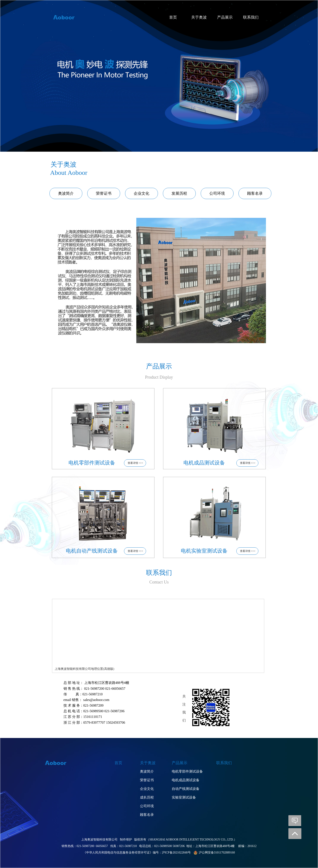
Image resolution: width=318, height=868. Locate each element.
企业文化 (142, 193)
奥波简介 (66, 193)
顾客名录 (255, 193)
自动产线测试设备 (186, 789)
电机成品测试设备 (186, 780)
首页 (173, 17)
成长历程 (147, 797)
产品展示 (225, 17)
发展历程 (179, 193)
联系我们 (251, 17)
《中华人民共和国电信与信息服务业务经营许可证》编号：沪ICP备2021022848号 (137, 853)
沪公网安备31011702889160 (217, 853)
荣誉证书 (104, 193)
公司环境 (217, 193)
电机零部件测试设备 (187, 771)
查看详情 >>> (135, 463)
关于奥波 (199, 17)
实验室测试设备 (184, 797)
